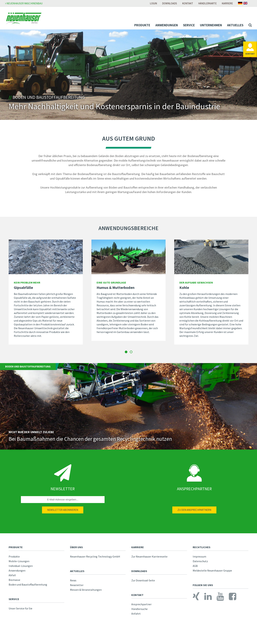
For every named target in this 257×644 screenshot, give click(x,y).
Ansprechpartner (141, 606)
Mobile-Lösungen (19, 563)
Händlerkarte (207, 3)
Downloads (170, 3)
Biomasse (14, 582)
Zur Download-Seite (143, 582)
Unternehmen (211, 25)
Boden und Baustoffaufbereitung (28, 587)
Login (153, 3)
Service (189, 25)
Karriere (227, 3)
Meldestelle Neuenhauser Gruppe (212, 573)
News (73, 582)
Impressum (199, 559)
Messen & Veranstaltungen (86, 592)
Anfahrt (136, 616)
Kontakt (188, 3)
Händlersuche (139, 611)
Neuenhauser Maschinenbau (24, 3)
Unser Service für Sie (20, 610)
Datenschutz (200, 563)
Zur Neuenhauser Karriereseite (149, 559)
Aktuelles (235, 25)
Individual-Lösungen (21, 568)
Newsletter (77, 587)
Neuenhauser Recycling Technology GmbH (95, 559)
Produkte (142, 25)
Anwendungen (167, 25)
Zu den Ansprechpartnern (194, 512)
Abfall (12, 577)
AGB (195, 568)
